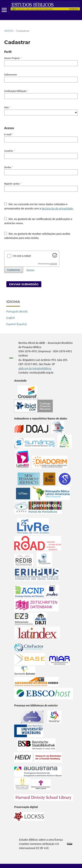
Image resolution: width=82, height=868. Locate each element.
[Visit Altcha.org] (55, 257)
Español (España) (17, 324)
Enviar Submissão (24, 284)
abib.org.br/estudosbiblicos (35, 368)
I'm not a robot (22, 256)
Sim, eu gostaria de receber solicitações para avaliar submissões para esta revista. (37, 236)
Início (9, 31)
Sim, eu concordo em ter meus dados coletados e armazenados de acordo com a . (39, 206)
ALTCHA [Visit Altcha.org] (54, 264)
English (11, 318)
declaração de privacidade (57, 208)
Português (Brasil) (17, 311)
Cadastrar (14, 270)
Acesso (30, 270)
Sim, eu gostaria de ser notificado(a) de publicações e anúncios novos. (38, 221)
